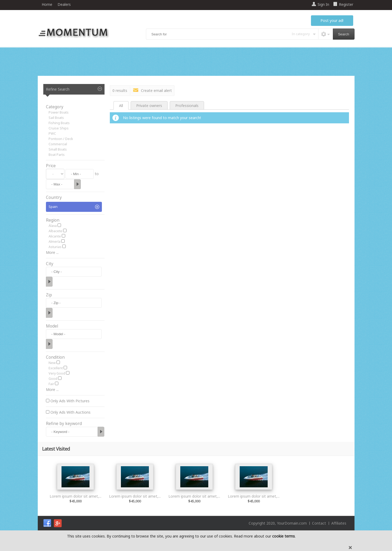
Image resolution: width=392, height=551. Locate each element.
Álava (53, 226)
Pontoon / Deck (61, 139)
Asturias (55, 247)
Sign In (323, 4)
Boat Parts (57, 155)
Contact (319, 523)
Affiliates (339, 523)
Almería (55, 242)
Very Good (57, 373)
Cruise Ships (59, 128)
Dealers (64, 4)
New (52, 363)
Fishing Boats (59, 123)
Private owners (149, 106)
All (121, 106)
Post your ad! (332, 20)
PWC (52, 134)
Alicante (55, 236)
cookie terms (284, 536)
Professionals (187, 106)
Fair (51, 384)
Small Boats (58, 149)
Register (346, 4)
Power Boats (59, 112)
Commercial (58, 144)
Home (47, 4)
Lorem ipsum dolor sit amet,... (75, 496)
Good (53, 379)
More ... (52, 252)
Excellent (56, 368)
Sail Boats (56, 118)
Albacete (55, 231)
